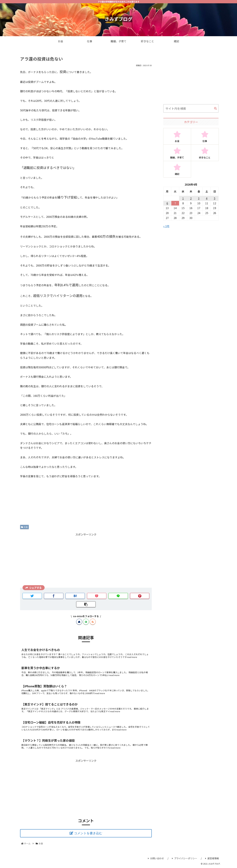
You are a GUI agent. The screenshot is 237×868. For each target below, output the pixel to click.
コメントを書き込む (88, 833)
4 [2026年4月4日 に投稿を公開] (207, 198)
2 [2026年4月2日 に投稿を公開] (191, 198)
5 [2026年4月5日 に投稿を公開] (215, 198)
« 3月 (166, 226)
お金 (24, 527)
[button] (215, 109)
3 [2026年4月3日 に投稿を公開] (199, 198)
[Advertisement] (86, 560)
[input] (191, 108)
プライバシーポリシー (185, 858)
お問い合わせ (156, 858)
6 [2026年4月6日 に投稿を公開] (167, 203)
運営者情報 (212, 858)
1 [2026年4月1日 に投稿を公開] (183, 198)
